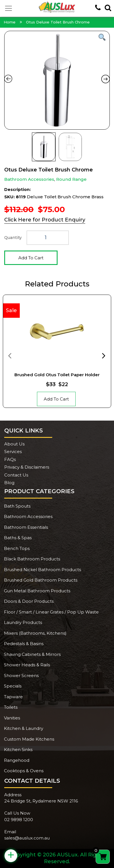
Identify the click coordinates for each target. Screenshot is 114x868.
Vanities (12, 718)
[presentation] (10, 355)
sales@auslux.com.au (27, 838)
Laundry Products (23, 622)
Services (13, 452)
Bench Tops (17, 548)
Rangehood (17, 760)
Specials (13, 686)
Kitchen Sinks (18, 750)
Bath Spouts (17, 506)
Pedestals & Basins (24, 644)
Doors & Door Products (29, 601)
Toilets (11, 707)
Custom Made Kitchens (29, 739)
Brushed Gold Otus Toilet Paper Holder (57, 375)
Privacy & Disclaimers (27, 467)
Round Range (71, 179)
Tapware (13, 697)
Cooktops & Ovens (24, 771)
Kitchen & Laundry (24, 728)
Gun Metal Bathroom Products (37, 591)
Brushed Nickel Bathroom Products (42, 570)
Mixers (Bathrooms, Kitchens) (35, 633)
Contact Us (16, 475)
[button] (8, 8)
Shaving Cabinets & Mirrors (32, 654)
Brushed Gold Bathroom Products (41, 580)
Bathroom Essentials (26, 527)
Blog (9, 483)
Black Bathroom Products (32, 559)
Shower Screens (21, 676)
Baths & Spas (18, 538)
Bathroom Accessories (29, 179)
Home (10, 22)
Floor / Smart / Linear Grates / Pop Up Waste (51, 612)
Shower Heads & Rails (27, 665)
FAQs (10, 459)
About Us (14, 444)
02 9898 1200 (19, 820)
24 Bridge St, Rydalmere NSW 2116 (41, 801)
